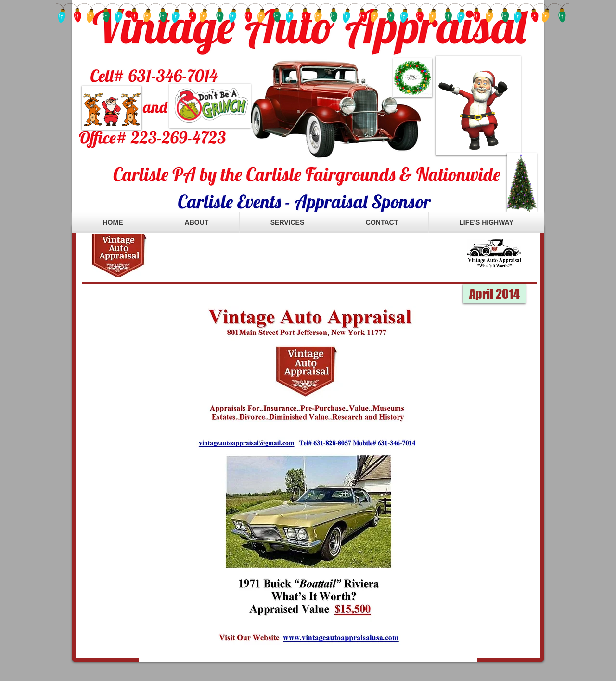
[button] (494, 294)
